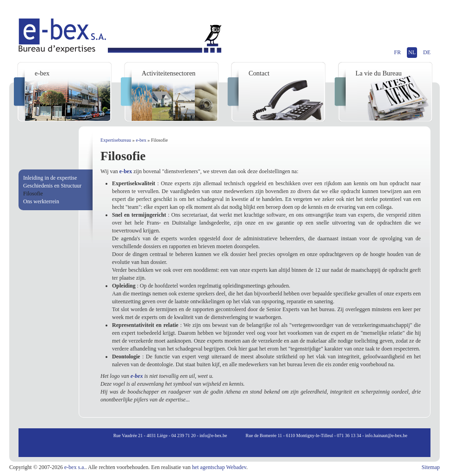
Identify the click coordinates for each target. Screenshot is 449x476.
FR (397, 52)
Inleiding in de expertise (50, 178)
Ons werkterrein (41, 201)
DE (427, 52)
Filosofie (33, 194)
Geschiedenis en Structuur (52, 186)
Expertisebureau (116, 140)
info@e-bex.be (213, 435)
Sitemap (431, 467)
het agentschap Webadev (219, 467)
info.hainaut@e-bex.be (386, 435)
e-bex (141, 140)
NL (412, 52)
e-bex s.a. (75, 467)
